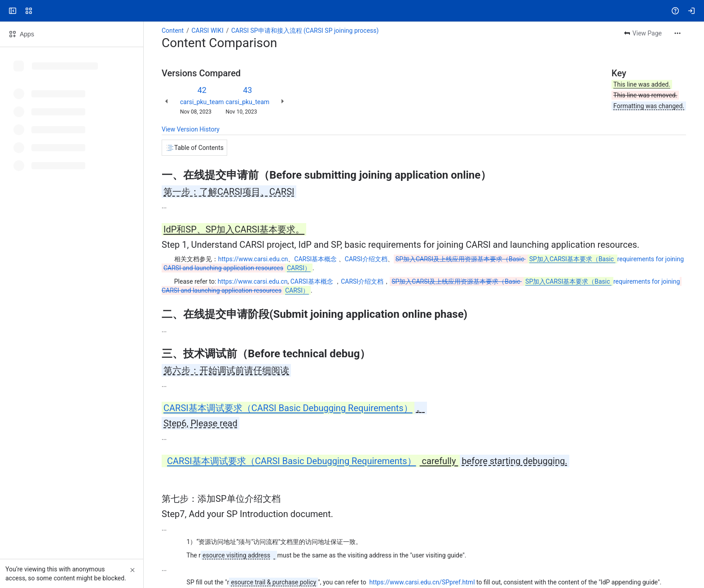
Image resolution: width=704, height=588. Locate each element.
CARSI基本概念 (315, 259)
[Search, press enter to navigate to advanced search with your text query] (350, 11)
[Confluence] (41, 11)
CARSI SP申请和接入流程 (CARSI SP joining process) (305, 31)
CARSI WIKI (207, 31)
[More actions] (678, 33)
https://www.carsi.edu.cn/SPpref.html (422, 582)
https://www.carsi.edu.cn (253, 259)
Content (173, 31)
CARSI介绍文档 (366, 259)
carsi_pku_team (202, 102)
